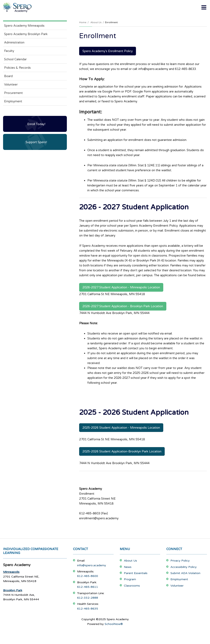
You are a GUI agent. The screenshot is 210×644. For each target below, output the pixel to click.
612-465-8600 (88, 576)
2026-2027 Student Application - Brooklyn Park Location (123, 306)
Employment (13, 101)
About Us (96, 22)
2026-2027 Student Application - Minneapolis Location (121, 287)
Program (130, 579)
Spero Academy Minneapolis (24, 26)
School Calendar (15, 59)
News (128, 567)
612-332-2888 (88, 598)
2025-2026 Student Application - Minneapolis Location (121, 428)
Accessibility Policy (184, 567)
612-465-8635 (88, 609)
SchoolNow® (114, 624)
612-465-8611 (88, 587)
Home (83, 22)
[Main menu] (204, 7)
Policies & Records (17, 68)
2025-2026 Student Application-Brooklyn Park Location (122, 451)
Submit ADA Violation (185, 573)
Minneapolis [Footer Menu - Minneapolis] (11, 572)
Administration (14, 42)
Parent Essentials (136, 573)
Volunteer (11, 84)
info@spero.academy (92, 565)
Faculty (9, 51)
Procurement (13, 93)
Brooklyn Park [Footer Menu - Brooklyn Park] (13, 590)
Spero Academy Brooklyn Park (26, 34)
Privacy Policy (180, 561)
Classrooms (132, 586)
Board (8, 76)
